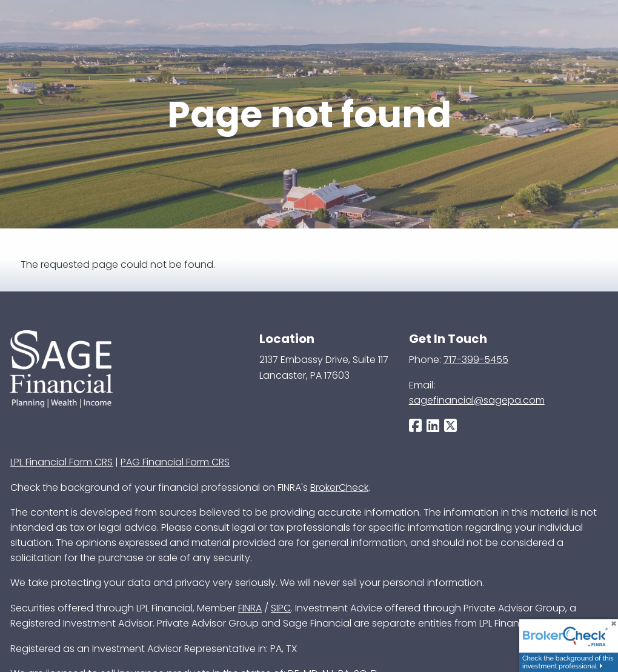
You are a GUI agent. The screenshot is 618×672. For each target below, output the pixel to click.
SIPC (281, 608)
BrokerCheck (339, 487)
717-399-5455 (476, 360)
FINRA (250, 608)
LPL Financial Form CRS (61, 462)
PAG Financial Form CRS (175, 462)
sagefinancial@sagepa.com (477, 400)
